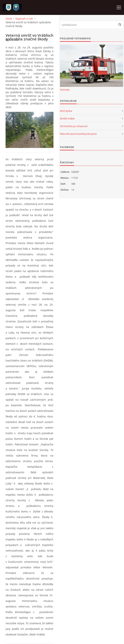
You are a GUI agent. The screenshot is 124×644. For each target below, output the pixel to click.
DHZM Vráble (67, 119)
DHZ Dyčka (66, 111)
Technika (65, 90)
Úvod (9, 19)
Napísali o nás (24, 19)
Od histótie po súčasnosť (74, 126)
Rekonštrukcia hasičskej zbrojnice (78, 134)
